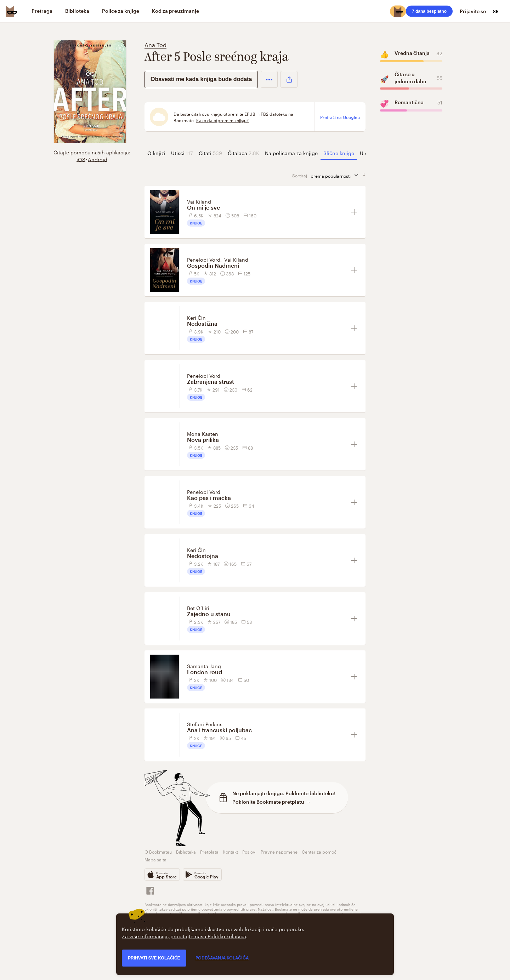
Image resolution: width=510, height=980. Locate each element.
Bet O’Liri (198, 608)
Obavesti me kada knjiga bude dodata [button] (201, 79)
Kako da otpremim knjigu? (222, 120)
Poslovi (249, 851)
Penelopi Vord (204, 259)
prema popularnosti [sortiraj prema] (337, 175)
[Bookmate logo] (11, 11)
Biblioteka (186, 851)
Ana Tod (155, 44)
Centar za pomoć (319, 851)
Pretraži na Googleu (340, 117)
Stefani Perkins (205, 724)
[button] (269, 79)
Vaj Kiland (199, 201)
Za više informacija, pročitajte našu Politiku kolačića (184, 936)
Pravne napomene (279, 851)
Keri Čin (196, 317)
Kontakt (230, 851)
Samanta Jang (204, 666)
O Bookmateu (158, 851)
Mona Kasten (203, 433)
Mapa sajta (155, 859)
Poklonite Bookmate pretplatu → (271, 802)
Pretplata (209, 851)
